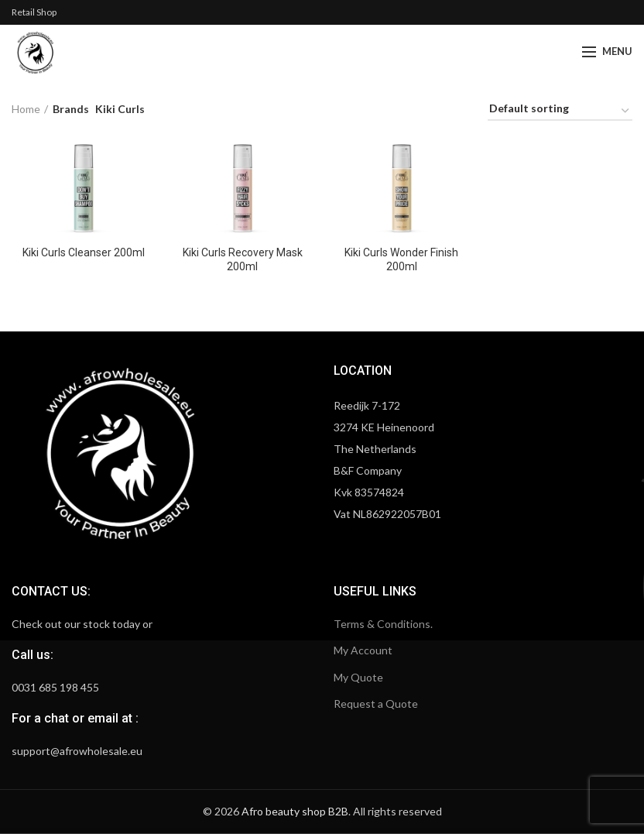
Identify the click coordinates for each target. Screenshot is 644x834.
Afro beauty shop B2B (295, 811)
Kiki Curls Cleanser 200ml (84, 252)
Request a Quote (376, 704)
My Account (363, 650)
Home (26, 109)
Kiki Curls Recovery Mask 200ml (243, 259)
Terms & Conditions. (383, 624)
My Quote (358, 677)
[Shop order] (560, 111)
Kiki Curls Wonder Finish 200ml (401, 259)
